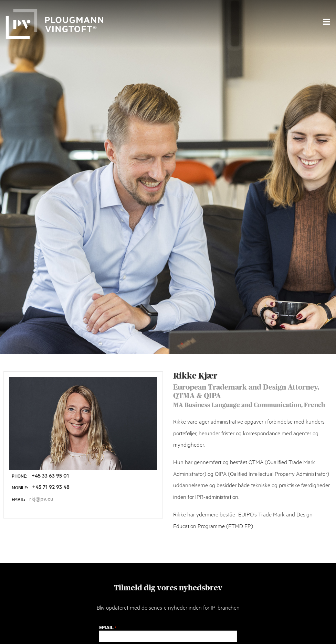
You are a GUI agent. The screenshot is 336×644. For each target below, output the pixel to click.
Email (108, 627)
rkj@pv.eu (41, 498)
